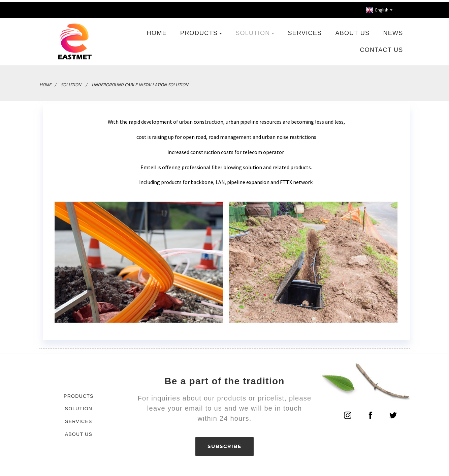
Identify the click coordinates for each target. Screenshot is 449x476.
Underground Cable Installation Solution (140, 83)
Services (305, 31)
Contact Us (382, 48)
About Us (353, 31)
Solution (255, 31)
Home (157, 31)
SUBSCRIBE (224, 445)
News (393, 31)
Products (201, 31)
